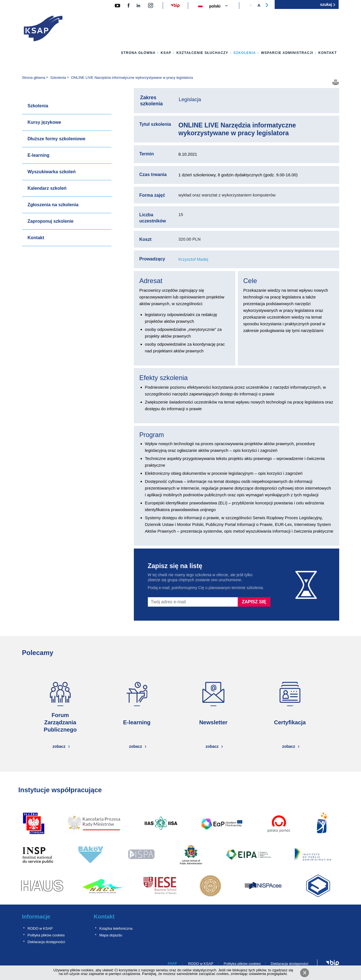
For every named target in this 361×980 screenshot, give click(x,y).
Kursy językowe (44, 122)
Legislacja (190, 99)
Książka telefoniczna (116, 928)
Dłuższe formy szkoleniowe (57, 139)
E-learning (39, 155)
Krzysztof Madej (193, 259)
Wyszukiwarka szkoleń (52, 172)
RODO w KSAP (40, 928)
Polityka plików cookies (46, 935)
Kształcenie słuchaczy (202, 53)
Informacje (36, 917)
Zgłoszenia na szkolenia (53, 205)
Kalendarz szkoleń (47, 188)
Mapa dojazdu (111, 935)
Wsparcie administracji (287, 53)
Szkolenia (244, 53)
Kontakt (327, 53)
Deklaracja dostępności (46, 942)
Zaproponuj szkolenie (51, 221)
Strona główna (138, 53)
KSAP (166, 53)
